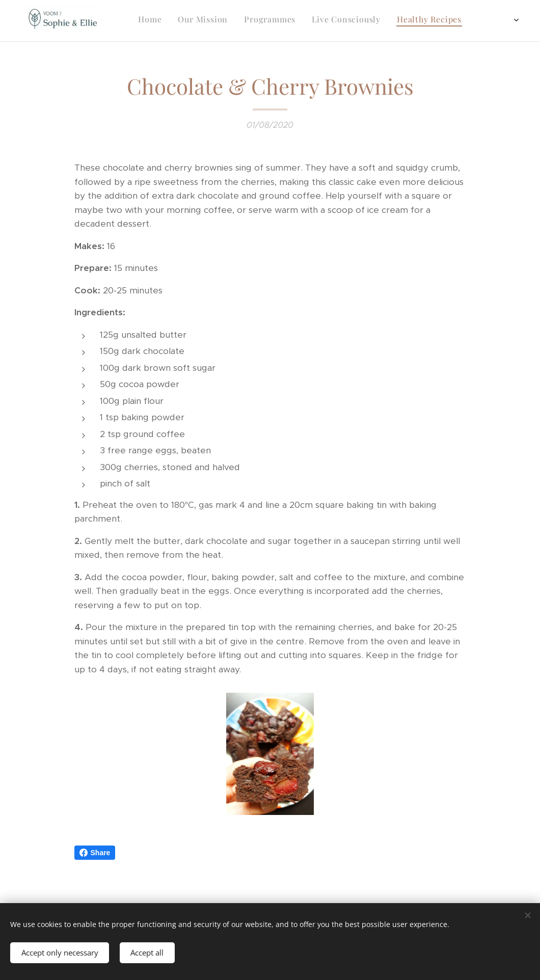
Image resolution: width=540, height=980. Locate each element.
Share (95, 853)
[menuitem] (411, 21)
